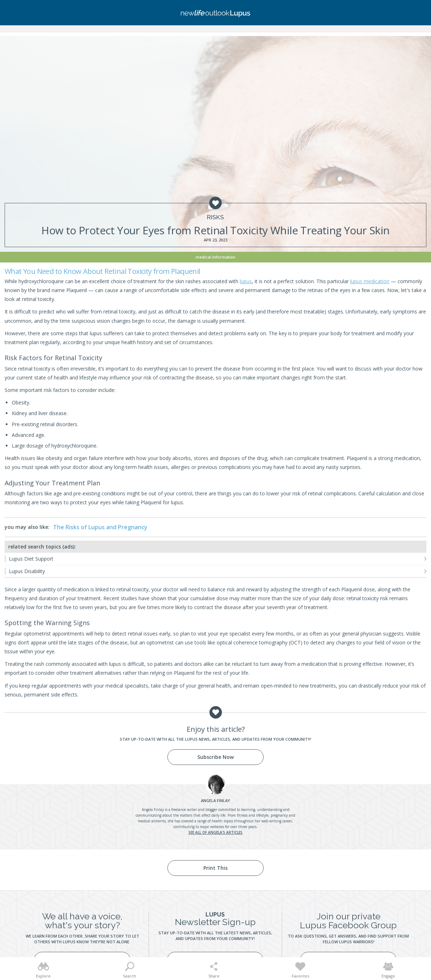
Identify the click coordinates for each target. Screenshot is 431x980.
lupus (246, 281)
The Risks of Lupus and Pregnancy (100, 527)
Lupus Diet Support (31, 559)
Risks (215, 217)
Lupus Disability (27, 571)
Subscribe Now (215, 757)
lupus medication (370, 281)
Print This (215, 868)
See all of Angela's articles (215, 832)
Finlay (215, 800)
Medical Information (215, 257)
